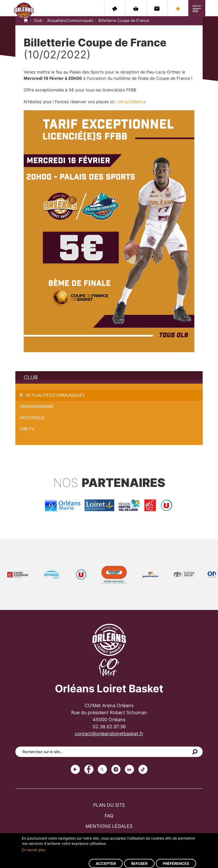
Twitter (102, 769)
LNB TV (27, 429)
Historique (32, 418)
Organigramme (37, 406)
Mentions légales (109, 826)
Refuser (139, 863)
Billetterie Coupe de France (124, 20)
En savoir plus (34, 850)
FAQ (109, 816)
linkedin (129, 769)
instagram (116, 769)
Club (38, 20)
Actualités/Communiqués (70, 20)
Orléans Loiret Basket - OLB (24, 11)
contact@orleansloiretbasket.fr (109, 734)
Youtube (75, 769)
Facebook (89, 769)
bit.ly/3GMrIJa (132, 102)
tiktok (143, 769)
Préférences (176, 863)
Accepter (106, 863)
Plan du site (109, 805)
